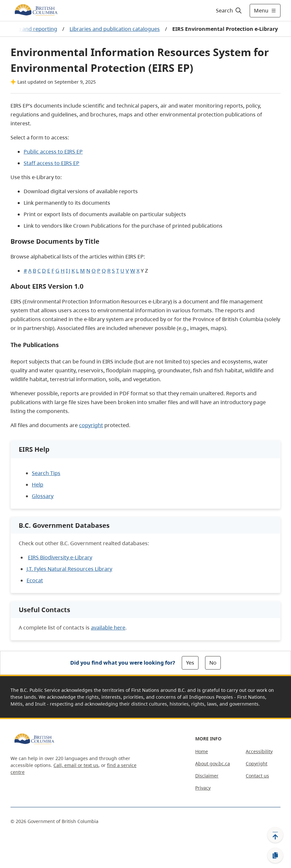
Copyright (257, 764)
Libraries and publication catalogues (115, 29)
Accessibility (259, 751)
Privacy (203, 788)
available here (108, 628)
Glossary (43, 496)
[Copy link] (275, 856)
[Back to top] (275, 835)
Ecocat (35, 580)
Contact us (257, 776)
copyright (91, 425)
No (213, 663)
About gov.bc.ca (213, 764)
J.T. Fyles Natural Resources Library (69, 569)
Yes (190, 663)
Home (202, 751)
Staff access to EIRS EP (52, 163)
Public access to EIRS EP (53, 152)
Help (38, 485)
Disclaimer (207, 776)
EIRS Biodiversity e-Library (60, 557)
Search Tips (46, 473)
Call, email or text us (76, 765)
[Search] (229, 10)
